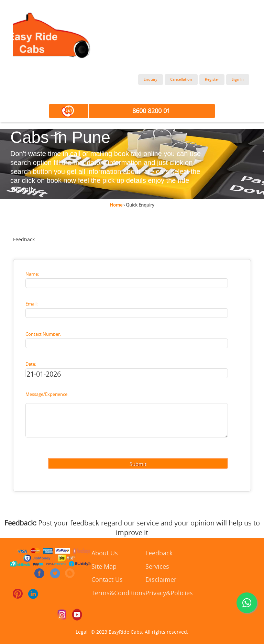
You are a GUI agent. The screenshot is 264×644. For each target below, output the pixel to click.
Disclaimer (161, 580)
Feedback (159, 553)
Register (212, 80)
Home (116, 205)
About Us (105, 553)
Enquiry (151, 80)
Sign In (238, 80)
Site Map (104, 567)
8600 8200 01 (151, 111)
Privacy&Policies (169, 593)
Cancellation (181, 80)
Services (157, 567)
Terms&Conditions (118, 593)
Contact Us (107, 580)
